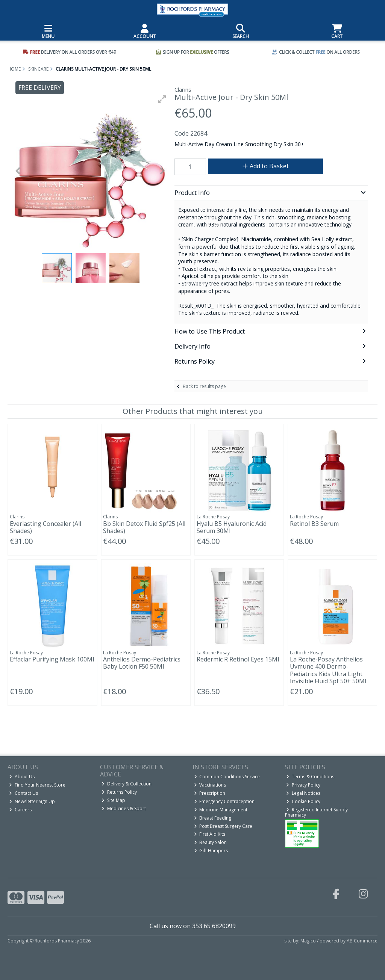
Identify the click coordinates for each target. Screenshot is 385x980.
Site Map (113, 800)
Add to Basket (266, 166)
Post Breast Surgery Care (223, 826)
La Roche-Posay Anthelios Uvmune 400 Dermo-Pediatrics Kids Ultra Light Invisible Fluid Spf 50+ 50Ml (328, 670)
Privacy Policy (303, 785)
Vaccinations (210, 785)
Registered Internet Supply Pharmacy (317, 812)
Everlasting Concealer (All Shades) (45, 527)
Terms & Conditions (310, 777)
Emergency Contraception (224, 801)
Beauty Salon (211, 842)
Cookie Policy (303, 801)
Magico (308, 941)
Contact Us (23, 793)
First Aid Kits (210, 834)
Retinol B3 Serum (314, 524)
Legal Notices (303, 793)
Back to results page (204, 386)
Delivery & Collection (127, 784)
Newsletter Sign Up (32, 801)
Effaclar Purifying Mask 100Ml (52, 659)
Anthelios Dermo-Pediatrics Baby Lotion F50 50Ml (142, 663)
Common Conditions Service (227, 777)
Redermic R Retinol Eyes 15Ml (238, 659)
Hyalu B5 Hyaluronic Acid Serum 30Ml (232, 527)
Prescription (210, 793)
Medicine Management (221, 810)
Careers (20, 810)
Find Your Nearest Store (37, 785)
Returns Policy (119, 792)
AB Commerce (362, 941)
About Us (22, 777)
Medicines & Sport (124, 809)
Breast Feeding (213, 818)
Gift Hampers (211, 851)
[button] (162, 99)
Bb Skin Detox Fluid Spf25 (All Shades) (144, 527)
